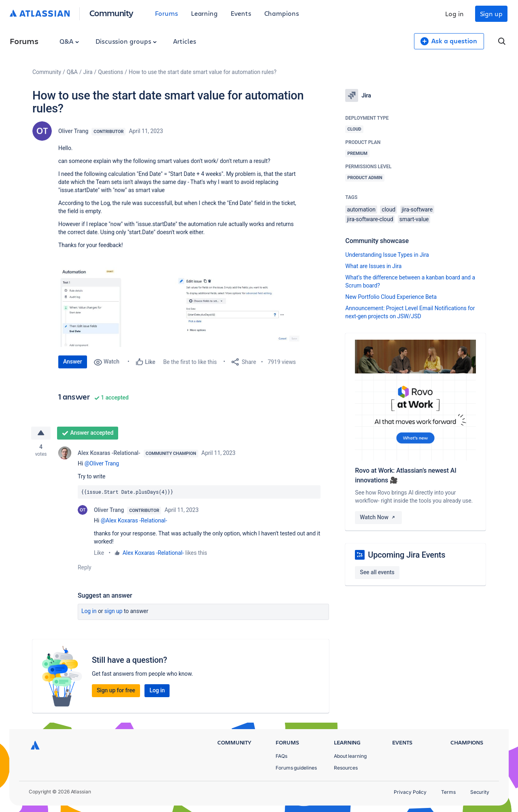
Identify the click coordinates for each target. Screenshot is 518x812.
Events (241, 13)
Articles (185, 41)
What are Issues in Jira (373, 266)
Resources (346, 768)
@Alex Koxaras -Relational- (134, 520)
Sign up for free (116, 690)
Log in (454, 14)
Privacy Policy (410, 792)
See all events (377, 572)
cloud (388, 209)
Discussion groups (126, 41)
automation (361, 209)
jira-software (417, 209)
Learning (204, 13)
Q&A (69, 41)
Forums (167, 13)
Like (99, 553)
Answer (73, 362)
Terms (448, 792)
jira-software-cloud (370, 219)
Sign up (491, 14)
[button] (180, 307)
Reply (85, 567)
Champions (282, 13)
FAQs (281, 756)
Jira (88, 72)
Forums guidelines (296, 768)
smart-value (414, 219)
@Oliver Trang (102, 463)
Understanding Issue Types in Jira (387, 255)
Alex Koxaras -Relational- (109, 453)
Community (111, 13)
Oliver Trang (73, 131)
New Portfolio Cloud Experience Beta (391, 297)
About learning (350, 756)
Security (480, 792)
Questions (110, 72)
